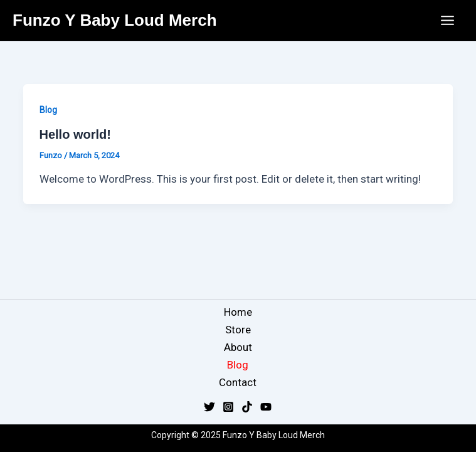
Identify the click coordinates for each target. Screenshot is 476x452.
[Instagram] (228, 407)
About (238, 347)
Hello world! (75, 134)
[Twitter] (209, 407)
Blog (48, 110)
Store (238, 330)
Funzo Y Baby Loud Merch (115, 20)
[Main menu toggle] (448, 20)
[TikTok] (247, 407)
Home (238, 312)
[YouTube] (266, 407)
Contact (238, 382)
